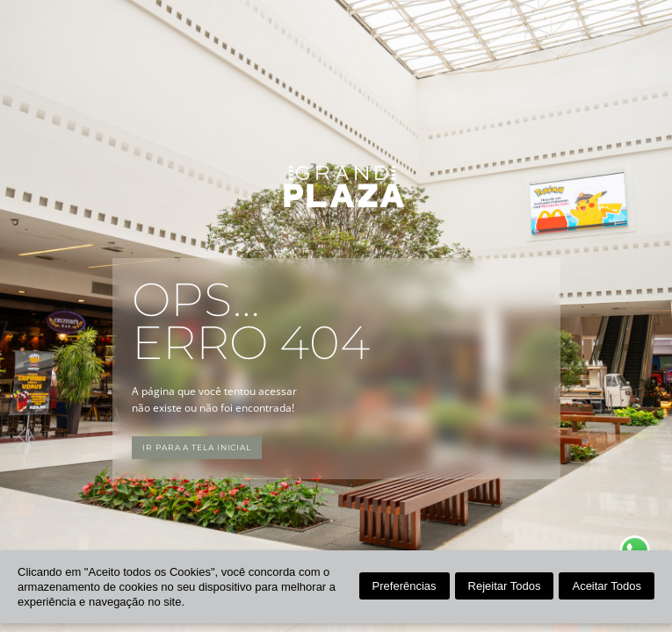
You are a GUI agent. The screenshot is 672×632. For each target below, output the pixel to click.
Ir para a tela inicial (197, 447)
